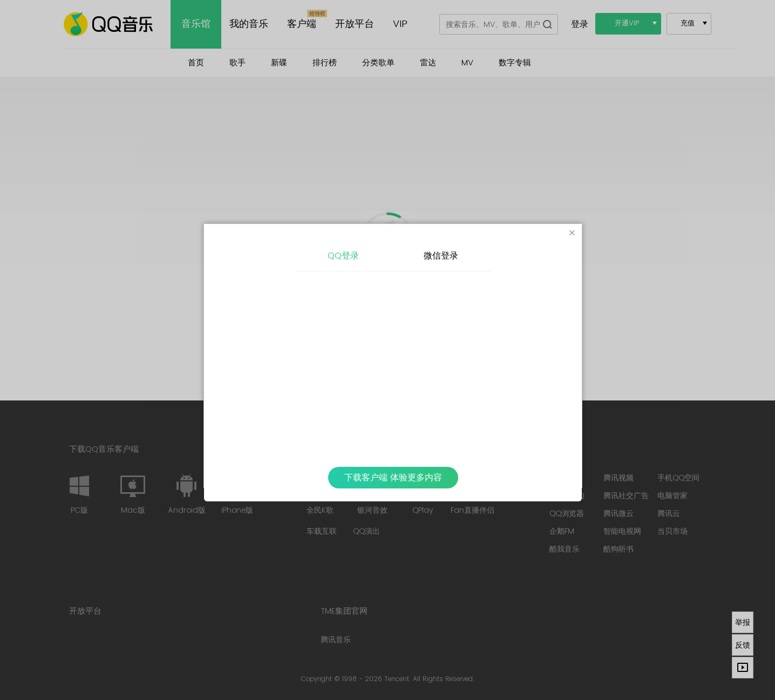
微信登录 (441, 256)
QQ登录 (343, 256)
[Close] (572, 234)
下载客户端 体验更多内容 (393, 478)
